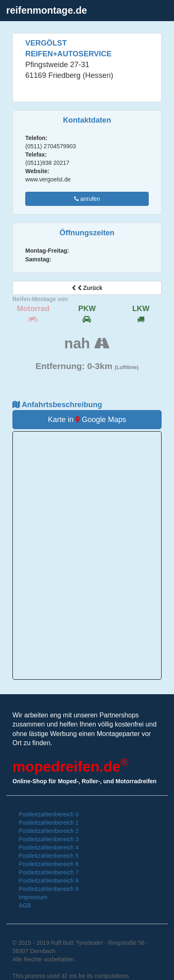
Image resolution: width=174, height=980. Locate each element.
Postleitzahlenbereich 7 (49, 872)
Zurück (87, 288)
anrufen (87, 199)
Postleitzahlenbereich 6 (49, 864)
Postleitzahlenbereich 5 (49, 856)
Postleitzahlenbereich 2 (49, 831)
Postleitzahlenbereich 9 (49, 889)
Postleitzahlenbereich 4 (49, 847)
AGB (25, 905)
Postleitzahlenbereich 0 (49, 814)
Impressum (33, 897)
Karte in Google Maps (87, 420)
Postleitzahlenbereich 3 (49, 839)
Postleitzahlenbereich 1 (49, 823)
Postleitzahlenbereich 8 (49, 881)
